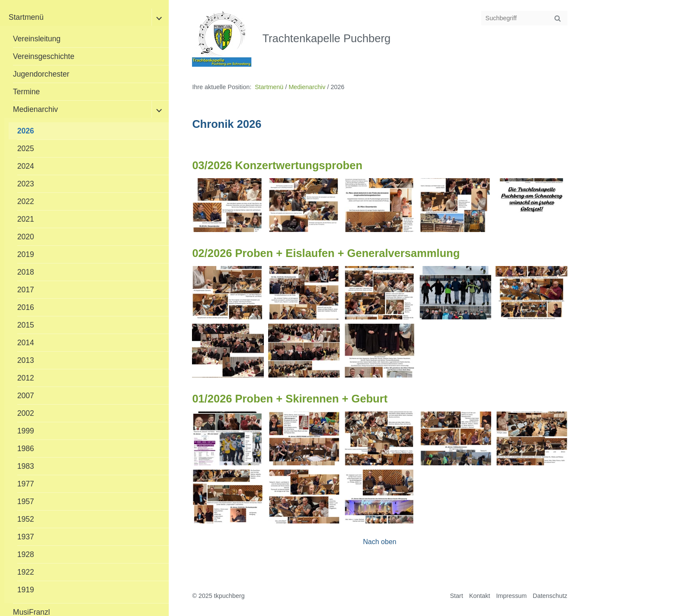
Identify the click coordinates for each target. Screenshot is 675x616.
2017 (26, 290)
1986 (26, 449)
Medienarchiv (36, 109)
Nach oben (379, 542)
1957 (26, 501)
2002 (26, 413)
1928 (26, 554)
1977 (26, 484)
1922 (26, 572)
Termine (26, 92)
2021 (26, 219)
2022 (26, 201)
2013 (26, 360)
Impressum (511, 596)
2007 (26, 396)
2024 (26, 166)
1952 (26, 519)
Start (456, 596)
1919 (26, 590)
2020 (26, 237)
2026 (26, 131)
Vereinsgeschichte (44, 56)
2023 (26, 184)
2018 (26, 272)
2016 (26, 307)
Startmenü (26, 17)
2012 (26, 378)
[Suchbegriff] (524, 18)
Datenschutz (550, 596)
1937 (26, 537)
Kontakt (480, 596)
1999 (26, 431)
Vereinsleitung (37, 39)
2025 (26, 149)
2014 (26, 343)
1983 (26, 466)
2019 (26, 254)
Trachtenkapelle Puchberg (326, 38)
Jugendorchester (41, 74)
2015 (26, 325)
